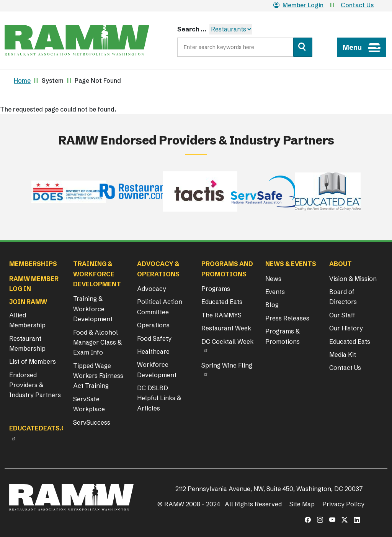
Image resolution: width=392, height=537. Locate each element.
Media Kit (343, 355)
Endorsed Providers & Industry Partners (35, 385)
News (273, 279)
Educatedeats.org (42, 428)
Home (22, 80)
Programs (216, 289)
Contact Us (357, 5)
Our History (346, 328)
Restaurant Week (226, 328)
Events (275, 292)
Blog (272, 305)
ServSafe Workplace (89, 404)
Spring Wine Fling (227, 365)
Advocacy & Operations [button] (158, 269)
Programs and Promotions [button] (227, 269)
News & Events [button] (291, 264)
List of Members (33, 361)
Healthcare (153, 351)
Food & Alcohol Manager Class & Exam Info (97, 342)
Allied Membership (27, 320)
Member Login (298, 5)
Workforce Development (157, 369)
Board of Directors (343, 297)
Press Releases (287, 318)
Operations (153, 325)
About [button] (341, 264)
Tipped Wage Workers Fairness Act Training (98, 376)
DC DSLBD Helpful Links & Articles (159, 398)
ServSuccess (92, 422)
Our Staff (342, 315)
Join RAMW (28, 302)
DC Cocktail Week (227, 342)
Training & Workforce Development (93, 309)
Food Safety (154, 338)
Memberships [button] (33, 264)
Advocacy (152, 289)
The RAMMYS (221, 315)
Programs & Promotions (283, 336)
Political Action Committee (160, 307)
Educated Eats (222, 302)
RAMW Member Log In (34, 284)
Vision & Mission (353, 279)
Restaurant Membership (27, 343)
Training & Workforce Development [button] (97, 274)
